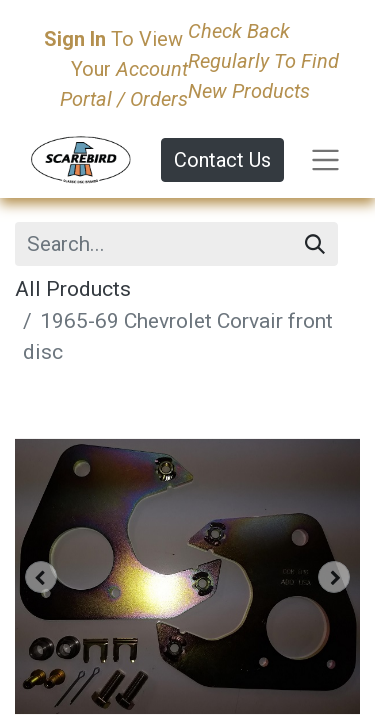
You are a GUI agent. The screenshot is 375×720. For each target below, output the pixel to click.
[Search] (315, 244)
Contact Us (222, 160)
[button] (41, 577)
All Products (73, 289)
